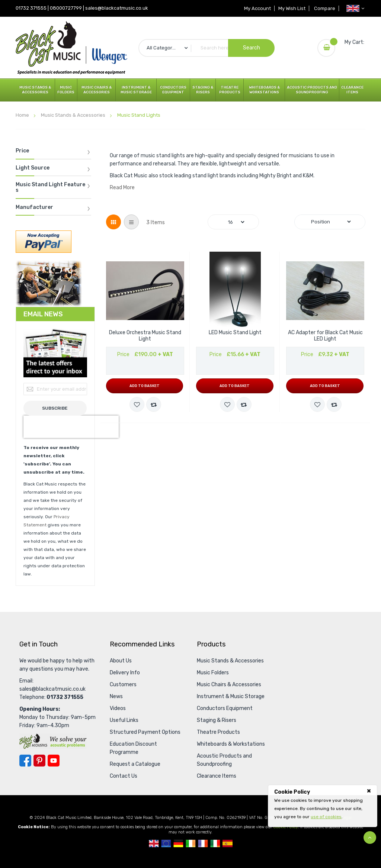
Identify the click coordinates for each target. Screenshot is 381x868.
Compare (324, 8)
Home (23, 115)
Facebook (25, 761)
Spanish (228, 843)
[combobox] (206, 48)
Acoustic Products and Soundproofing (312, 90)
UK (154, 843)
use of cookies (326, 817)
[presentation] (71, 427)
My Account (256, 8)
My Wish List (291, 8)
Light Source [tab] (33, 168)
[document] (323, 804)
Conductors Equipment (173, 90)
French (203, 843)
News (116, 696)
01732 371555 (31, 8)
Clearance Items (352, 90)
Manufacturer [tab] (34, 207)
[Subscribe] (55, 408)
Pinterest (39, 761)
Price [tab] (22, 151)
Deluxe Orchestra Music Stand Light (145, 336)
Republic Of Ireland (191, 843)
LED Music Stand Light (235, 333)
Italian (215, 843)
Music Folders (66, 90)
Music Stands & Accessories (35, 90)
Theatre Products (230, 90)
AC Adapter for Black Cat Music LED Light (325, 336)
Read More (122, 188)
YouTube (54, 761)
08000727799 (66, 8)
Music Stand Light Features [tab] (50, 188)
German (178, 843)
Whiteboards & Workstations (264, 90)
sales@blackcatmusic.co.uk (117, 8)
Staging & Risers (203, 90)
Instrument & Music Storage (136, 90)
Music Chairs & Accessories (97, 90)
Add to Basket (145, 386)
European (166, 843)
